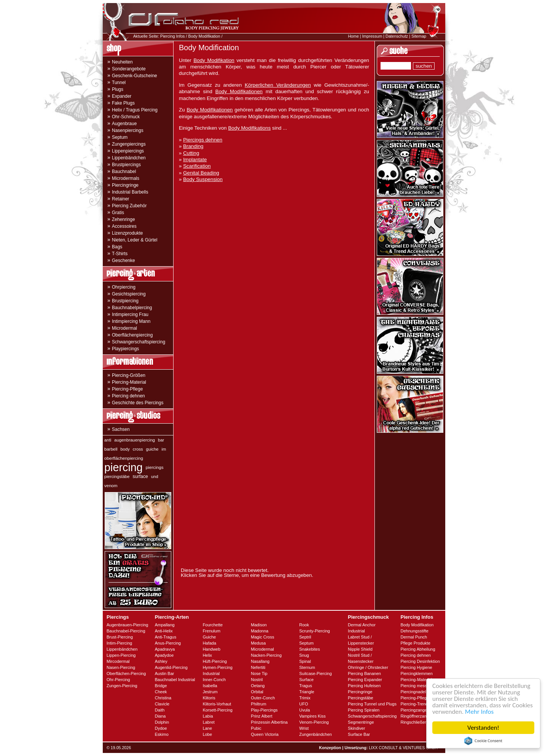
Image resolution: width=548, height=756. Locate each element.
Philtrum (258, 704)
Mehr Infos (479, 712)
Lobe (207, 734)
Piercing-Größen (129, 375)
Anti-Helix (164, 631)
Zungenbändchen (315, 734)
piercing (123, 467)
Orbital (257, 692)
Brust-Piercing (120, 637)
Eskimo (162, 734)
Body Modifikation (204, 36)
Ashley (161, 661)
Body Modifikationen (239, 91)
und (155, 476)
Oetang (258, 686)
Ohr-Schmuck (126, 117)
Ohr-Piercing (118, 680)
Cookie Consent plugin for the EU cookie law (483, 741)
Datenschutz (397, 36)
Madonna (260, 631)
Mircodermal (118, 661)
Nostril (257, 680)
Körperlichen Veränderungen (278, 85)
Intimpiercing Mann (131, 321)
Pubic (256, 728)
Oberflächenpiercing (132, 335)
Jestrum (210, 692)
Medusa (258, 643)
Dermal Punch (414, 637)
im (164, 449)
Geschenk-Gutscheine (135, 76)
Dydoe (161, 728)
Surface (306, 680)
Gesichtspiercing (129, 294)
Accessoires (124, 226)
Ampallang (165, 625)
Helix (207, 655)
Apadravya (165, 649)
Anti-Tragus (166, 637)
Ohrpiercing (124, 287)
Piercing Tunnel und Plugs (372, 704)
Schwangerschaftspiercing (139, 342)
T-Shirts (120, 254)
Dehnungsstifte (414, 631)
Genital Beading (201, 173)
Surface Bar (359, 734)
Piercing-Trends (415, 704)
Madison (259, 625)
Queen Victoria (265, 734)
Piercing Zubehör (129, 206)
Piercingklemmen (416, 673)
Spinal (305, 661)
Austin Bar (165, 673)
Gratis (118, 213)
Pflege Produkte (415, 643)
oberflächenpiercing (124, 458)
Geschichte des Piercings (138, 403)
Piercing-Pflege (127, 389)
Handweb (212, 649)
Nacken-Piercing (266, 655)
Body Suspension (203, 179)
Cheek (161, 692)
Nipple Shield (360, 649)
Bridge (161, 686)
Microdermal (124, 328)
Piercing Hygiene (416, 667)
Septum (120, 137)
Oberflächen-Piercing (126, 673)
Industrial (211, 673)
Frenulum (212, 631)
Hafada (209, 643)
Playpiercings (125, 349)
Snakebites (309, 649)
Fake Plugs (123, 103)
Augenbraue (124, 124)
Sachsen (121, 429)
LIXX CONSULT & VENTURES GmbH (403, 748)
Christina (163, 698)
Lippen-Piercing (121, 655)
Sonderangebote (129, 69)
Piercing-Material (129, 382)
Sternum (307, 667)
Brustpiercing (125, 301)
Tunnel (119, 83)
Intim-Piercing (119, 643)
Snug (304, 655)
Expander (122, 96)
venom (111, 486)
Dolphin (162, 722)
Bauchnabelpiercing (132, 308)
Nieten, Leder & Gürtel (135, 240)
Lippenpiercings (128, 151)
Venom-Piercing (314, 722)
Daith (160, 710)
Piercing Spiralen (364, 710)
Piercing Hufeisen (364, 686)
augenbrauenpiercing (135, 440)
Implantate (195, 160)
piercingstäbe (117, 476)
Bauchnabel (124, 172)
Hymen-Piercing (218, 667)
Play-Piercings (264, 710)
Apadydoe (164, 655)
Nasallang (260, 661)
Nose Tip (259, 673)
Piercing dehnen (128, 396)
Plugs (118, 89)
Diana (160, 716)
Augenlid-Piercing (171, 667)
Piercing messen (416, 686)
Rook (304, 625)
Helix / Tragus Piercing (135, 110)
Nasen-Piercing (121, 667)
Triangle (307, 692)
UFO (303, 704)
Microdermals (126, 178)
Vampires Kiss (312, 716)
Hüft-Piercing (215, 661)
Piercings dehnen (203, 140)
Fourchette (213, 625)
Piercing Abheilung (418, 649)
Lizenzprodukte (127, 233)
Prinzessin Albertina (269, 722)
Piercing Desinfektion (420, 661)
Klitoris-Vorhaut (217, 704)
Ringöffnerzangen (417, 716)
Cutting (191, 153)
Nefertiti (258, 667)
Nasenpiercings (128, 130)
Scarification (197, 166)
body (125, 449)
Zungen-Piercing (122, 686)
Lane (207, 728)
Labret (209, 722)
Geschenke (123, 260)
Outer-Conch (263, 698)
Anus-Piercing (168, 643)
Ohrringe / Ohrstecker (368, 667)
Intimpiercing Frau (130, 314)
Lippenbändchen (129, 158)
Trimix (305, 698)
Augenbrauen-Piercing (127, 625)
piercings (155, 467)
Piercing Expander (365, 680)
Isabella (210, 686)
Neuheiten (122, 62)
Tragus (306, 686)
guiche (152, 449)
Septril (305, 637)
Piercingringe (125, 185)
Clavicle (162, 704)
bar (161, 440)
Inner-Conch (214, 680)
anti (108, 440)
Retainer (120, 199)
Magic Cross (262, 637)
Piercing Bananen (364, 673)
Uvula (304, 710)
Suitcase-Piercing (315, 673)
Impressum (372, 36)
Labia (208, 716)
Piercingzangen (415, 710)
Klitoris (209, 698)
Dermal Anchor (362, 625)
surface (140, 476)
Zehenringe (123, 219)
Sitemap (419, 36)
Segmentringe (361, 722)
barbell (111, 449)
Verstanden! (483, 728)
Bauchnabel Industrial (175, 680)
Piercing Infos (173, 36)
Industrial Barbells (130, 192)
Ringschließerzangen (420, 722)
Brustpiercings (126, 165)
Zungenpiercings (129, 144)
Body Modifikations (249, 128)
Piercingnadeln (414, 692)
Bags (117, 247)
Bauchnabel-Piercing (126, 631)
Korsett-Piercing (218, 710)
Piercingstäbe (361, 698)
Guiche (209, 637)
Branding (193, 146)
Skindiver (356, 728)
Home (353, 36)
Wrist (304, 728)
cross (138, 449)
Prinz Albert (261, 716)
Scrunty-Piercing (315, 631)
